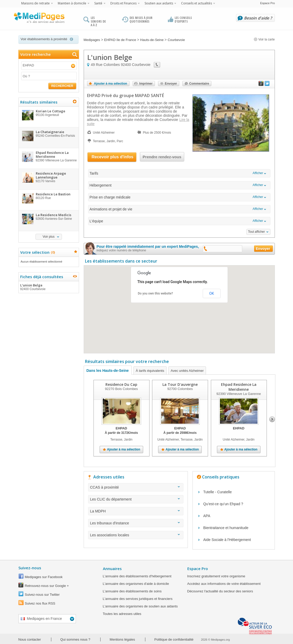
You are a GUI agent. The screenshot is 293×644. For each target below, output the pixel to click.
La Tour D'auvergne (180, 384)
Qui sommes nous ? (75, 639)
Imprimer (146, 84)
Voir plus (48, 237)
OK (212, 293)
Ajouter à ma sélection (111, 84)
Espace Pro (267, 3)
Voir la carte (264, 39)
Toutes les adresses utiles (122, 614)
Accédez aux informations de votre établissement (224, 584)
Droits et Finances (123, 3)
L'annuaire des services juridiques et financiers (138, 599)
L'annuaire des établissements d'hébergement (137, 576)
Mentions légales (122, 639)
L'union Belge (48, 287)
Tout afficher (256, 232)
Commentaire (199, 84)
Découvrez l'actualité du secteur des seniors (220, 591)
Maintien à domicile (72, 3)
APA (207, 516)
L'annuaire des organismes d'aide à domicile (136, 584)
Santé (98, 3)
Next (272, 419)
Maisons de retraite (35, 3)
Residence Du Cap (121, 384)
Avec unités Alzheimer (187, 371)
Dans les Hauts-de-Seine (108, 371)
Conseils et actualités (196, 3)
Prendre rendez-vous (162, 157)
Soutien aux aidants (159, 3)
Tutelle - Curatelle (218, 492)
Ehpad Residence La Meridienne (238, 387)
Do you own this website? (155, 293)
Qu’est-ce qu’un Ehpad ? (223, 504)
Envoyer (171, 84)
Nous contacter (30, 639)
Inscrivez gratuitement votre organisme (216, 576)
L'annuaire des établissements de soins (132, 591)
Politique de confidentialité (174, 639)
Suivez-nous (30, 568)
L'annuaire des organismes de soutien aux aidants (140, 606)
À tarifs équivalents (150, 371)
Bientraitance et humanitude (226, 528)
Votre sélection (37, 252)
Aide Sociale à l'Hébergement (227, 540)
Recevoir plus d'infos (113, 157)
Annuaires (112, 568)
